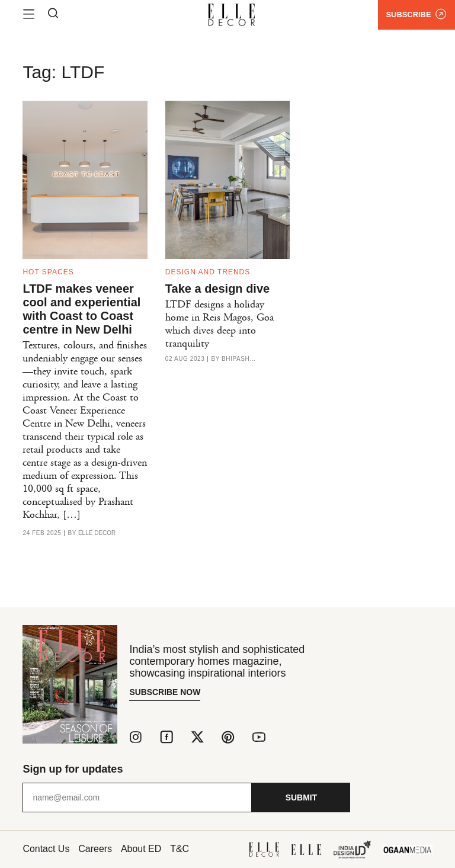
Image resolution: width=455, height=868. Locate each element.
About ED (141, 849)
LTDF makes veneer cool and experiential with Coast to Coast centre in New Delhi (81, 309)
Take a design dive (217, 289)
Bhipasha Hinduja (239, 359)
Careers (96, 849)
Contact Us (46, 849)
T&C (180, 849)
